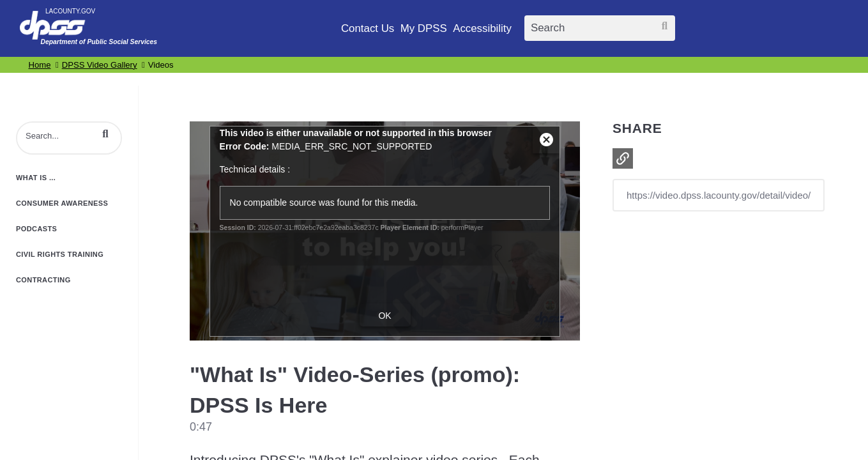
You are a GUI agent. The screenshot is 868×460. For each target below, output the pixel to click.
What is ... (36, 178)
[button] (105, 134)
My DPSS (424, 28)
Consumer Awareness (62, 203)
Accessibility (482, 28)
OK (385, 316)
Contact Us (368, 28)
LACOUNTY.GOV (70, 11)
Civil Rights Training (60, 254)
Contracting (43, 280)
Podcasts (36, 229)
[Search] (600, 28)
